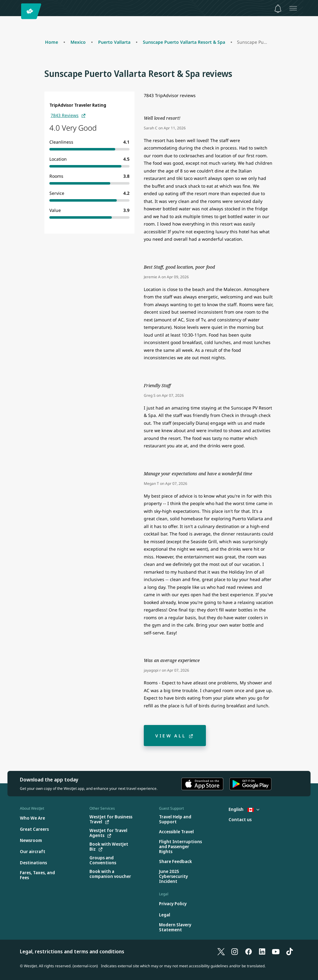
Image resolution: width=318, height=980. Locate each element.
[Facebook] (248, 951)
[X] (221, 951)
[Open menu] (293, 8)
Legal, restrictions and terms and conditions (72, 951)
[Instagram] (235, 951)
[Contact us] (240, 820)
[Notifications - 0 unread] (278, 9)
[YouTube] (276, 951)
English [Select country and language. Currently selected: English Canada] (244, 809)
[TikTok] (289, 951)
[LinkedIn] (262, 951)
